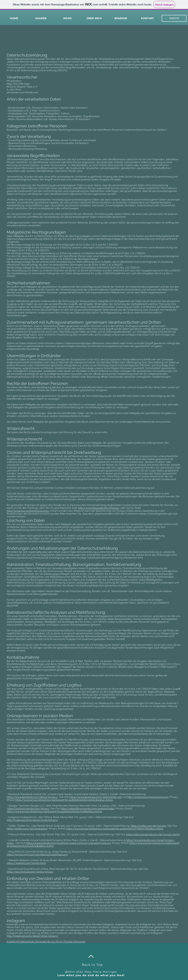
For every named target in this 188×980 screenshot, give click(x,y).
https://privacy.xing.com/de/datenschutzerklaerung (37, 854)
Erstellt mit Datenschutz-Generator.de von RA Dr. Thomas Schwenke (46, 942)
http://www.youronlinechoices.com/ (28, 511)
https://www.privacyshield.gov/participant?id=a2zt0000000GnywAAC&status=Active (64, 800)
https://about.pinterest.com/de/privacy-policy (153, 834)
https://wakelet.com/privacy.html (26, 863)
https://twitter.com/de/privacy (148, 826)
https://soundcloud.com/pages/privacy (30, 872)
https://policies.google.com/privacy (28, 809)
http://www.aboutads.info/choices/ (99, 508)
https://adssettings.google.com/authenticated (87, 809)
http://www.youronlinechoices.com (148, 797)
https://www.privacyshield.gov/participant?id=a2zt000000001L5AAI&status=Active (54, 811)
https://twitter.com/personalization (27, 829)
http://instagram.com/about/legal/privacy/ (33, 820)
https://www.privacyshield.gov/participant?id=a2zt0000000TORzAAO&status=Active (115, 829)
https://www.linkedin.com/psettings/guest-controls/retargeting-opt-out (68, 843)
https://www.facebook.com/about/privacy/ (32, 797)
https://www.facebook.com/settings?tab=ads (96, 797)
